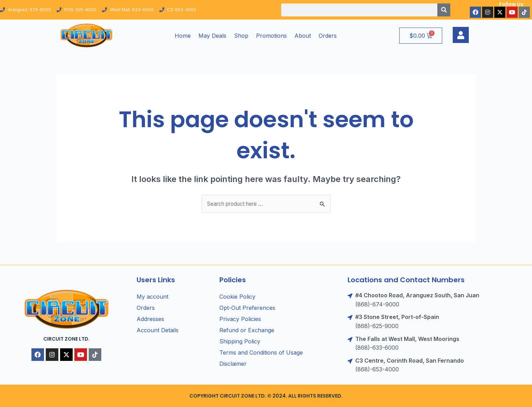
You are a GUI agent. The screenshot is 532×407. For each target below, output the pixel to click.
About (303, 36)
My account (152, 297)
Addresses (150, 319)
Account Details (158, 330)
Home (183, 36)
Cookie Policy (237, 297)
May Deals (212, 36)
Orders (328, 36)
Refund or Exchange (247, 330)
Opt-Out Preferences (247, 308)
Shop (241, 36)
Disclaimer (233, 364)
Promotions (271, 36)
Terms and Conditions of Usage (261, 353)
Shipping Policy (240, 342)
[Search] (444, 10)
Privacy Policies (240, 319)
